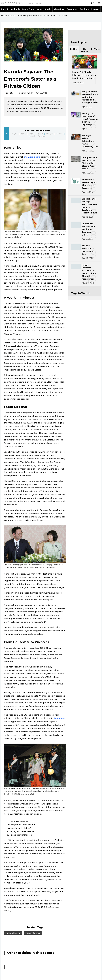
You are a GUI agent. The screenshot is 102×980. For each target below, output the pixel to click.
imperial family (13, 933)
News (39, 9)
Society (9, 93)
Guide (48, 9)
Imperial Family (25, 93)
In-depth (15, 9)
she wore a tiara (32, 157)
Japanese (72, 9)
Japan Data (28, 9)
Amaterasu (59, 718)
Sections (84, 9)
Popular (95, 9)
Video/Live (59, 9)
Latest (5, 9)
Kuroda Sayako (33, 933)
